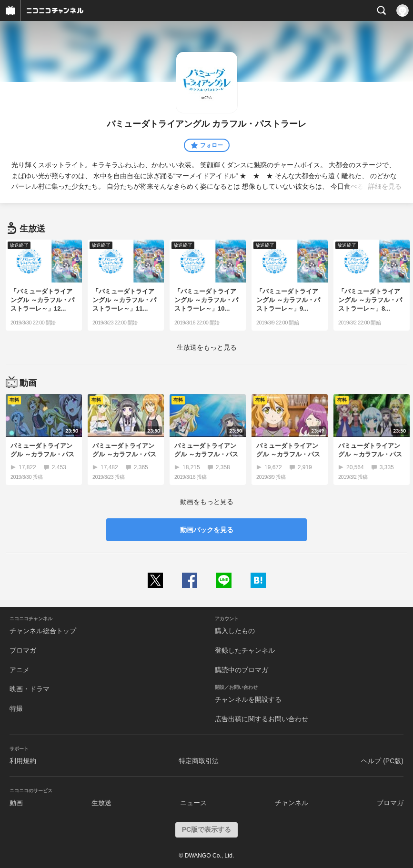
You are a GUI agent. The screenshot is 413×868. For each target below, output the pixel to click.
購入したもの (235, 631)
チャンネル (292, 803)
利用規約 (23, 761)
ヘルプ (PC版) (382, 761)
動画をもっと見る (207, 502)
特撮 (16, 708)
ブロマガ (23, 650)
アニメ (20, 670)
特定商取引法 (199, 761)
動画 (16, 803)
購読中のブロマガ (242, 670)
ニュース (193, 803)
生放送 (101, 803)
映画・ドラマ (30, 689)
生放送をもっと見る (207, 347)
